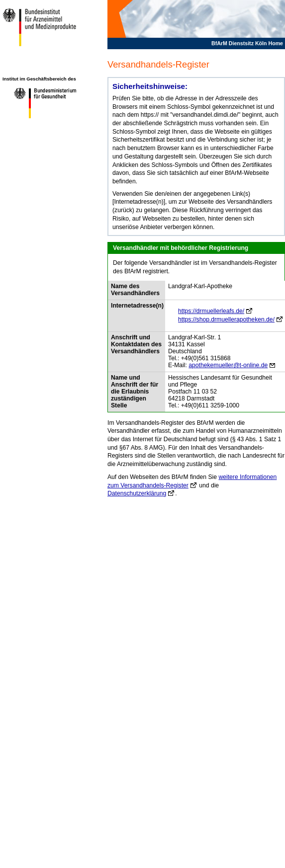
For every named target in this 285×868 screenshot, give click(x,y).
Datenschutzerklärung (137, 493)
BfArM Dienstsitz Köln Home (247, 43)
